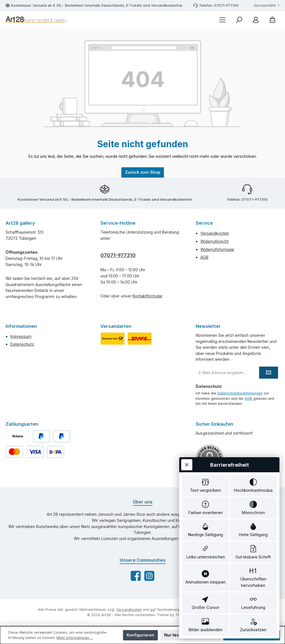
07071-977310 (118, 255)
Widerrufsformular (217, 249)
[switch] (206, 486)
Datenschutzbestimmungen (240, 393)
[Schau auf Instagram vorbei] (149, 576)
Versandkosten (215, 233)
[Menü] (222, 20)
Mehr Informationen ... (75, 638)
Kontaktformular (147, 296)
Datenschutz (22, 344)
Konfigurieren (140, 635)
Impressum (21, 336)
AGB (204, 257)
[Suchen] (239, 20)
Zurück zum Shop (143, 172)
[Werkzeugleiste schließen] (187, 465)
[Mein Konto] (256, 20)
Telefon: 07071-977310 (219, 5)
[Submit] (269, 373)
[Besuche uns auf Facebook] (136, 576)
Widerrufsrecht (214, 241)
